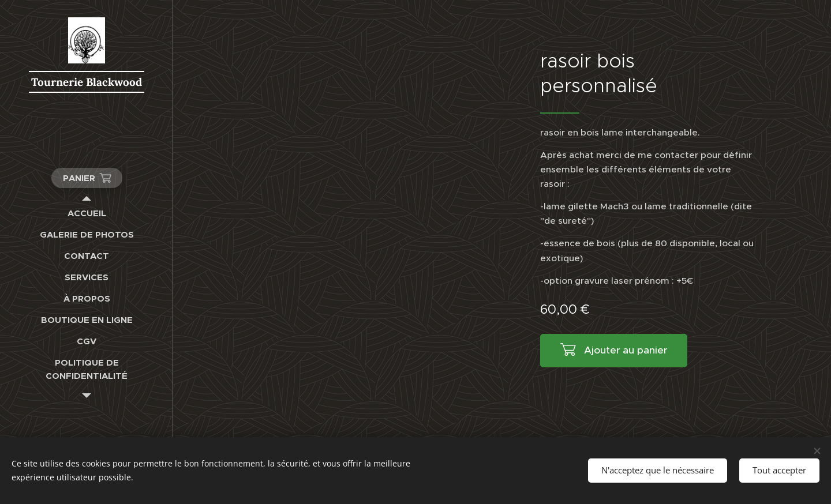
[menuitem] (87, 213)
